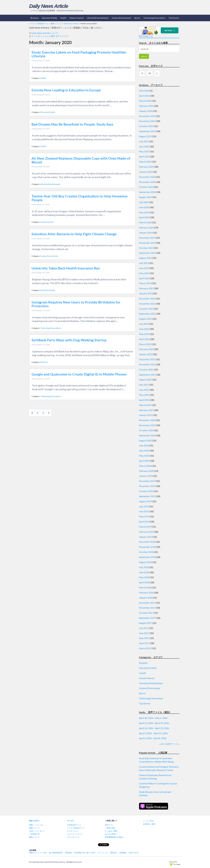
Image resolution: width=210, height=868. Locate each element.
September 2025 (147, 131)
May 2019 (144, 516)
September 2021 (147, 375)
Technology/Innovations (154, 18)
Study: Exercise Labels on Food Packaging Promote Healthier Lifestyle (79, 54)
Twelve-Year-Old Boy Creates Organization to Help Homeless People (80, 198)
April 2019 (144, 522)
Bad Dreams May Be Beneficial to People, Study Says (72, 124)
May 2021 (144, 395)
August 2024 (145, 197)
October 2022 (146, 309)
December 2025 (147, 116)
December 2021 (147, 359)
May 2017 (144, 638)
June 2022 (144, 329)
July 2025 (144, 141)
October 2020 (146, 430)
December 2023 (147, 238)
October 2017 (146, 613)
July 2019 (144, 506)
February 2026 (146, 106)
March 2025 (145, 162)
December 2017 (147, 603)
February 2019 (146, 532)
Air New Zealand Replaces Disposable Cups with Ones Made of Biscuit (81, 160)
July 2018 (144, 567)
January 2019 (146, 537)
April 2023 (144, 278)
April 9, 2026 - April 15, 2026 (153, 733)
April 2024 (144, 217)
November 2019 (147, 486)
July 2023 (144, 263)
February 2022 (146, 349)
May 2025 (144, 151)
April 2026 (144, 96)
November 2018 (147, 547)
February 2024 (146, 227)
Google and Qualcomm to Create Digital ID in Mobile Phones (79, 374)
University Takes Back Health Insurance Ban (66, 268)
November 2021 (147, 364)
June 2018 (144, 572)
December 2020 (147, 420)
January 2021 (146, 415)
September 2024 (147, 192)
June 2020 (144, 451)
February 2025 (146, 167)
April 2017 (144, 643)
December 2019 (147, 481)
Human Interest (77, 18)
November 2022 (147, 304)
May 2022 (144, 334)
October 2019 (146, 491)
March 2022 (145, 344)
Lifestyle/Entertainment (98, 18)
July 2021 (144, 385)
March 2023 (145, 283)
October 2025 (146, 126)
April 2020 (144, 461)
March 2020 (145, 466)
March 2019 (145, 527)
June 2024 (144, 207)
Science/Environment (121, 18)
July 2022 (144, 324)
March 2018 (145, 587)
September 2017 (147, 618)
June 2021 (144, 390)
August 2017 (145, 623)
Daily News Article (49, 6)
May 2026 (144, 91)
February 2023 (146, 288)
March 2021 (145, 405)
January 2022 (146, 354)
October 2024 (146, 187)
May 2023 (144, 273)
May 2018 (144, 577)
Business (35, 18)
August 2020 (145, 440)
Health (63, 18)
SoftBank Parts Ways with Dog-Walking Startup (69, 340)
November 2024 (147, 182)
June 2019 (144, 511)
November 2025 (147, 121)
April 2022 (144, 339)
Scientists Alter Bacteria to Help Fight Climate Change (74, 234)
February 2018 (146, 593)
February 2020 (146, 471)
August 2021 (145, 380)
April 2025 (144, 156)
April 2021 (144, 400)
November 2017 (147, 608)
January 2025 (146, 172)
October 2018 (146, 552)
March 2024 (145, 222)
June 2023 (144, 268)
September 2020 (147, 435)
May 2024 (144, 212)
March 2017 (145, 648)
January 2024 (146, 233)
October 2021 (146, 369)
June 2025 (144, 146)
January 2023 (146, 293)
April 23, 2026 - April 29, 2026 (154, 723)
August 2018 (145, 562)
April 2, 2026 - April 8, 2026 (153, 738)
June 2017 (144, 633)
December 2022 (147, 298)
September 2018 (147, 557)
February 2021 (146, 410)
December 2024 (147, 177)
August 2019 (145, 501)
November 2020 (147, 425)
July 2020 (144, 445)
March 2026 (145, 101)
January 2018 (146, 598)
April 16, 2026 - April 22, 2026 (154, 728)
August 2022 (145, 319)
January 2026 (146, 111)
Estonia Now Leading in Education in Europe (66, 90)
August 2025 (145, 136)
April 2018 (144, 582)
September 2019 (147, 496)
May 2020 (144, 456)
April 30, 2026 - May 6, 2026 (153, 718)
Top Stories (174, 18)
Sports (137, 18)
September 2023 (147, 253)
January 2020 (146, 476)
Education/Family (50, 18)
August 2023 (145, 258)
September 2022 (147, 314)
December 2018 (147, 542)
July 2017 (144, 628)
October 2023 (146, 248)
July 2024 (144, 202)
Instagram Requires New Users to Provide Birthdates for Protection (76, 304)
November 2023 (147, 243)
